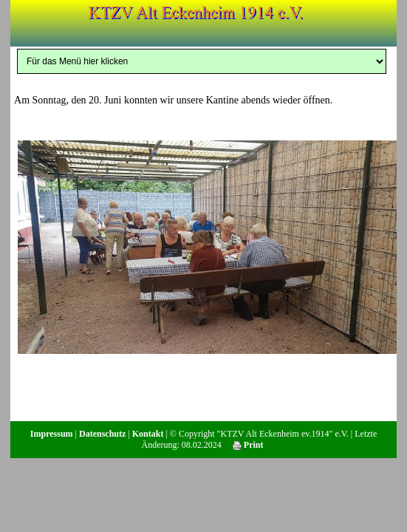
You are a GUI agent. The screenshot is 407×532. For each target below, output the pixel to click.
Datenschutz (102, 434)
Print (248, 445)
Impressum (52, 434)
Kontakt (148, 434)
